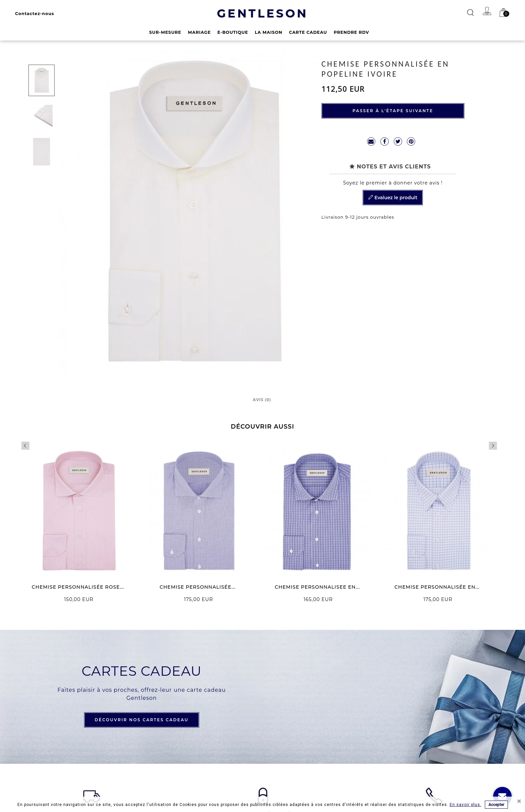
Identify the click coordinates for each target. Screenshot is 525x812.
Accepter (496, 805)
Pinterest (411, 141)
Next (493, 446)
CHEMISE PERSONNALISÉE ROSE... (78, 587)
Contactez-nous (35, 14)
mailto (371, 141)
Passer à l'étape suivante (393, 111)
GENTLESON (263, 13)
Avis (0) (262, 399)
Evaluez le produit (393, 198)
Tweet (398, 141)
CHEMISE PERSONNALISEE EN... (317, 587)
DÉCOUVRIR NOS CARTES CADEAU (142, 720)
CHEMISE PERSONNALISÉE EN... (437, 587)
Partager (385, 141)
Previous (25, 446)
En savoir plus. (466, 805)
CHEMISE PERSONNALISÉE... (198, 587)
